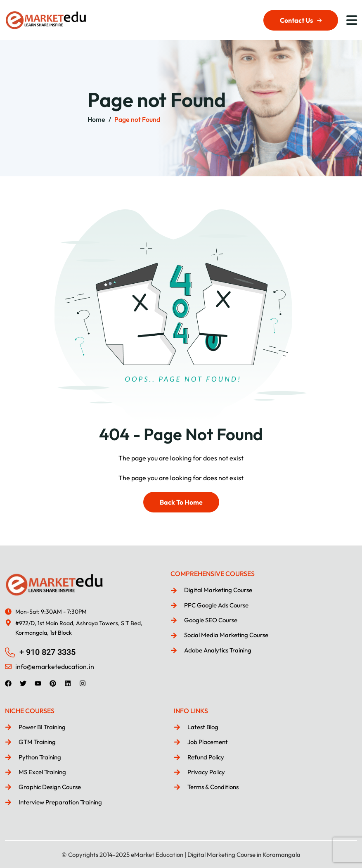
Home (96, 119)
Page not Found (137, 119)
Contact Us (301, 20)
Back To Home (181, 502)
